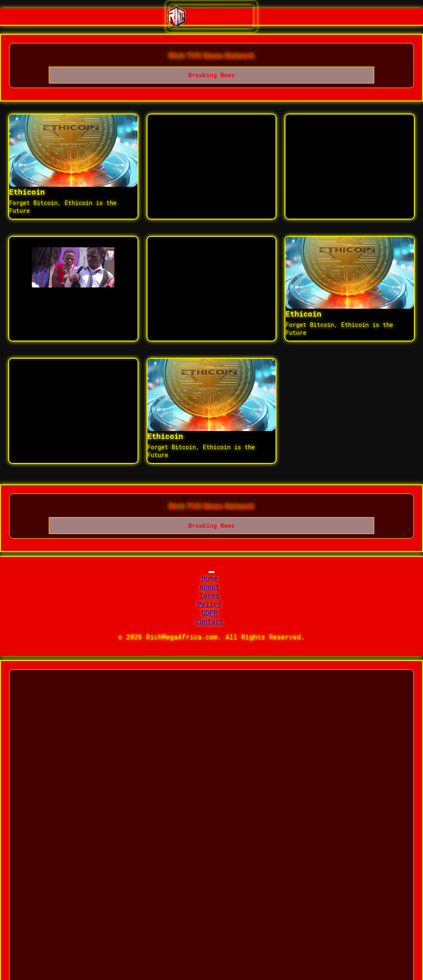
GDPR (209, 613)
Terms (209, 595)
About (209, 587)
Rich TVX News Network (211, 56)
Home (209, 578)
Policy (209, 604)
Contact (209, 621)
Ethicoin (27, 192)
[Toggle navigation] (211, 572)
